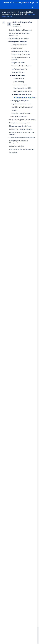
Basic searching (19, 79)
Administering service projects (19, 38)
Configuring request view (19, 69)
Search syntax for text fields (22, 88)
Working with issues (18, 72)
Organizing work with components (22, 107)
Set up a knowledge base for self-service (22, 120)
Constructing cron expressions (25, 98)
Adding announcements (19, 45)
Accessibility (13, 152)
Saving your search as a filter (23, 91)
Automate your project (16, 146)
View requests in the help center (22, 66)
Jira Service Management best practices (22, 138)
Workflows (15, 110)
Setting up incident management (20, 123)
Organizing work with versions (21, 104)
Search (33, 7)
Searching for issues (18, 75)
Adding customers (17, 48)
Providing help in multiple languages (21, 129)
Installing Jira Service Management (21, 30)
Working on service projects (18, 42)
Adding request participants (20, 51)
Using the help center (18, 63)
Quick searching (19, 82)
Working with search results (22, 94)
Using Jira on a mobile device (21, 113)
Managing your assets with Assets (20, 126)
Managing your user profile (20, 101)
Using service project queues (21, 54)
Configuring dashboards (19, 117)
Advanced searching (20, 85)
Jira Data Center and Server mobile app (22, 149)
